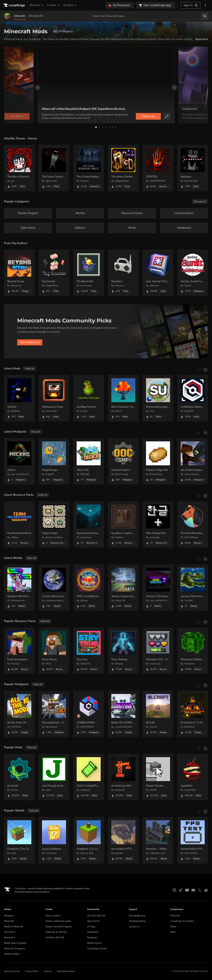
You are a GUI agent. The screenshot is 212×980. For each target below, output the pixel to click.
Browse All (36, 16)
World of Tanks (12, 954)
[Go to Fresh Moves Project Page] (54, 651)
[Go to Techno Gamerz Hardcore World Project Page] (123, 588)
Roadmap (92, 938)
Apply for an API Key (56, 932)
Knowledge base (137, 916)
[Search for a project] (146, 16)
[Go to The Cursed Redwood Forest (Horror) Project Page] (89, 168)
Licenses (48, 971)
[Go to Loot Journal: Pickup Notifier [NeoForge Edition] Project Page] (158, 273)
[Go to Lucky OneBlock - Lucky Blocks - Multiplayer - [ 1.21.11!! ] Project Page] (54, 840)
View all (29, 369)
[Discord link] (193, 890)
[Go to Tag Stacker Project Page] (54, 273)
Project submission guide (58, 921)
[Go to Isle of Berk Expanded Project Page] (193, 461)
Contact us (134, 927)
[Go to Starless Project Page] (19, 398)
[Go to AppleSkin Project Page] (193, 777)
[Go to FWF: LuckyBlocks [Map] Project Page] (89, 588)
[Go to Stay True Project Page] (89, 651)
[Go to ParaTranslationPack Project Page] (19, 524)
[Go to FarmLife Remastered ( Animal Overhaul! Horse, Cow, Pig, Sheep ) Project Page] (193, 524)
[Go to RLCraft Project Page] (158, 714)
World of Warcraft (13, 927)
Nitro (173, 932)
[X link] (200, 890)
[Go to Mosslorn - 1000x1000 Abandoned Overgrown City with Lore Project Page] (158, 840)
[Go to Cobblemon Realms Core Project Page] (193, 398)
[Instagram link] (174, 890)
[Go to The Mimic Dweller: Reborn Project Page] (123, 168)
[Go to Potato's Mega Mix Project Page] (158, 461)
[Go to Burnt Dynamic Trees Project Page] (123, 398)
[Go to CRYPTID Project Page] (158, 168)
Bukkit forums (94, 943)
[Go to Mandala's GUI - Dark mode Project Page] (158, 651)
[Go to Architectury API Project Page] (123, 777)
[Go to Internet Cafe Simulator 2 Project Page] (158, 588)
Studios (70, 5)
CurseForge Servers (97, 949)
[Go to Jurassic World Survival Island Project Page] (193, 588)
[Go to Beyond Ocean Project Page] (19, 273)
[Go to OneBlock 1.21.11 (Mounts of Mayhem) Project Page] (89, 840)
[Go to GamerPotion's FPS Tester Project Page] (193, 840)
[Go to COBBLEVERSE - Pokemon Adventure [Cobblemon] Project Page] (89, 714)
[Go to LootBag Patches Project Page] (89, 398)
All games (9, 916)
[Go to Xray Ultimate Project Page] (123, 651)
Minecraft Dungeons (15, 949)
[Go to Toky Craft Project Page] (89, 461)
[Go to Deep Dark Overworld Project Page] (89, 524)
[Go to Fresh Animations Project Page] (19, 651)
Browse (37, 5)
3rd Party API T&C (55, 938)
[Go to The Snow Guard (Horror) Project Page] (54, 168)
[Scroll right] (205, 370)
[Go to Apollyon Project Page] (193, 168)
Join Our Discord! (96, 916)
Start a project (53, 916)
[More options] (205, 5)
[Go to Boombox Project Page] (123, 273)
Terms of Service (12, 971)
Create (53, 5)
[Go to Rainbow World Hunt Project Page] (19, 588)
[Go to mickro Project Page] (19, 461)
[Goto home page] (14, 5)
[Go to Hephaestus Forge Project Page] (54, 398)
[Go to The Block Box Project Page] (89, 273)
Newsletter (93, 932)
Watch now (148, 116)
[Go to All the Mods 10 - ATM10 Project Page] (19, 714)
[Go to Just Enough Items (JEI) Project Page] (54, 777)
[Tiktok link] (181, 890)
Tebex (173, 927)
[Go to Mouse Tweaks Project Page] (158, 777)
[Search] (205, 16)
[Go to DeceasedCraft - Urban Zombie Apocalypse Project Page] (54, 714)
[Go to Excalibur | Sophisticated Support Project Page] (123, 524)
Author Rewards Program (59, 927)
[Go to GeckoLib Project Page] (19, 777)
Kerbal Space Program (15, 943)
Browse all (200, 202)
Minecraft (9, 921)
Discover (20, 16)
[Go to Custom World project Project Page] (54, 588)
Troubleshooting (137, 921)
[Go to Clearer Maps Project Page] (54, 524)
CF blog (91, 927)
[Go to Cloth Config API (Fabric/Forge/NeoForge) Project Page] (89, 777)
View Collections (30, 342)
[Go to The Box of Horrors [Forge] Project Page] (19, 168)
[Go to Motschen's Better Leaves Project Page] (193, 651)
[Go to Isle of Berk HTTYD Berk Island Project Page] (123, 840)
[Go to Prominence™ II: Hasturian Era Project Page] (193, 714)
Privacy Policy (32, 971)
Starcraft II (9, 938)
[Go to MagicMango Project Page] (54, 461)
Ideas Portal (93, 921)
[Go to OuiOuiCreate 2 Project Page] (123, 461)
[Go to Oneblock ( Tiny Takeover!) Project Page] (19, 840)
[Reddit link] (206, 890)
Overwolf (175, 916)
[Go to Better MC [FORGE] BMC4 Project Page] (123, 714)
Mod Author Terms (66, 971)
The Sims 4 (10, 932)
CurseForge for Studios (182, 921)
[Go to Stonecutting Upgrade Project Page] (158, 398)
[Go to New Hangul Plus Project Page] (158, 524)
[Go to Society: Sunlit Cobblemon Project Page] (193, 273)
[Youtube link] (187, 890)
